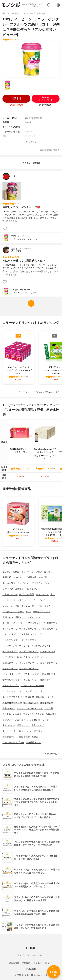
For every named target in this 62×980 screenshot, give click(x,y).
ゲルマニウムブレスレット (30, 708)
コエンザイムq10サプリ (14, 646)
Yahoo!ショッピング (46, 99)
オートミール (9, 600)
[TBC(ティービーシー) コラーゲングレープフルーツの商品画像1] (31, 60)
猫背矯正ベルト (31, 703)
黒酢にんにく (38, 725)
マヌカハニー (23, 600)
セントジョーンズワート (39, 646)
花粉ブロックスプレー (13, 742)
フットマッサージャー (13, 691)
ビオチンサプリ (48, 651)
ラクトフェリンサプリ (30, 629)
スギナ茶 (40, 714)
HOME (31, 948)
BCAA (28, 612)
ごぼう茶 (49, 708)
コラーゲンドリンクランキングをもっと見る (38, 392)
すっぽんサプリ (50, 629)
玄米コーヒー (9, 725)
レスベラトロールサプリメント (32, 657)
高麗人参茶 (51, 714)
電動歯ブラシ (19, 572)
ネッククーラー (10, 731)
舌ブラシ (48, 572)
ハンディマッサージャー (32, 686)
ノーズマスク (36, 731)
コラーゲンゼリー (40, 600)
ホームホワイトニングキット (16, 583)
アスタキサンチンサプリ (31, 634)
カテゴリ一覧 (23, 955)
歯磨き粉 (7, 577)
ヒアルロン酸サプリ (29, 669)
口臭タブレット (35, 589)
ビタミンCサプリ (11, 686)
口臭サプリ (20, 589)
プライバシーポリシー (43, 963)
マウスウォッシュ (41, 583)
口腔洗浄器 (8, 589)
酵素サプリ (52, 623)
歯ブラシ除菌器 (27, 594)
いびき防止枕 (28, 697)
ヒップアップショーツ (34, 623)
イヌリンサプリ (10, 629)
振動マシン (20, 617)
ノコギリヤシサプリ (29, 651)
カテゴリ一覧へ (52, 754)
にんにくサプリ (10, 634)
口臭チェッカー (10, 594)
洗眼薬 (35, 737)
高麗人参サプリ (10, 663)
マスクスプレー (10, 737)
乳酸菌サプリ (49, 674)
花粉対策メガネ (33, 742)
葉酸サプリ (46, 680)
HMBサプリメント (41, 612)
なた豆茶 (7, 714)
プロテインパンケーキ (13, 612)
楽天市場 (16, 99)
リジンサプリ (9, 657)
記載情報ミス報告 (50, 150)
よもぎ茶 (17, 714)
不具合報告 (31, 969)
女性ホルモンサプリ (12, 680)
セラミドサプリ (10, 669)
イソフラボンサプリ (29, 663)
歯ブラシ (7, 572)
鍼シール (23, 731)
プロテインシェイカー (26, 606)
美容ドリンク (23, 725)
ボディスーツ (34, 617)
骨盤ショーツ (9, 708)
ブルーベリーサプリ (12, 674)
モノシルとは (39, 955)
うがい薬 (42, 577)
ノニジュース (21, 720)
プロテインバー (46, 606)
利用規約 (26, 963)
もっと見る (31, 142)
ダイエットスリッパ (12, 623)
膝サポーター (47, 703)
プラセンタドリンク (39, 720)
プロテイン (8, 606)
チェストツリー (31, 680)
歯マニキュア (42, 594)
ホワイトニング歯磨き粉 (25, 577)
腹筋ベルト (8, 617)
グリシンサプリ (29, 640)
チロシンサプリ (10, 651)
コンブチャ (8, 720)
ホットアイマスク (11, 697)
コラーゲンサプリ (49, 663)
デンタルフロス (35, 572)
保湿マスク (25, 737)
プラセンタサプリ (32, 674)
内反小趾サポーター (46, 697)
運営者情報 (14, 963)
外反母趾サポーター (12, 703)
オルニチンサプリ (11, 640)
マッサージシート (34, 691)
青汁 (53, 594)
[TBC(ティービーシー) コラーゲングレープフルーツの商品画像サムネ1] (7, 85)
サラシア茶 (28, 714)
